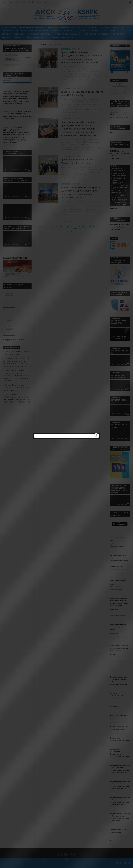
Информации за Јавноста (32, 27)
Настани (6, 38)
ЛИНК (112, 133)
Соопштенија (66, 49)
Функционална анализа (118, 841)
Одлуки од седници (87, 27)
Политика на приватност (41, 2)
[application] (17, 164)
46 (83, 227)
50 (90, 227)
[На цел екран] (29, 170)
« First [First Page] (42, 227)
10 (53, 227)
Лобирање (19, 34)
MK (72, 38)
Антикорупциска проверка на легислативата (105, 34)
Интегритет (68, 31)
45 (79, 227)
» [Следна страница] (68, 231)
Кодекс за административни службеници (116, 696)
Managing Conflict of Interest (14, 340)
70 (98, 227)
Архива (36, 38)
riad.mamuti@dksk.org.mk (119, 546)
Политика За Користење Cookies (20, 2)
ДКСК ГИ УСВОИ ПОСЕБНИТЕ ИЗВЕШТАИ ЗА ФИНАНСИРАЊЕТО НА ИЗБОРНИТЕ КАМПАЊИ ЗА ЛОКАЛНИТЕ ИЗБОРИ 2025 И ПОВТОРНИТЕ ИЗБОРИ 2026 (17, 400)
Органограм (114, 707)
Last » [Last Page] (72, 231)
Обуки (28, 38)
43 (72, 227)
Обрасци (6, 34)
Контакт (5, 2)
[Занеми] (26, 170)
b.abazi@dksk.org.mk (118, 589)
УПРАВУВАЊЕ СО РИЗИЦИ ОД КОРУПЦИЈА (45, 31)
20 (57, 227)
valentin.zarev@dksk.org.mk (120, 616)
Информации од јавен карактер (62, 27)
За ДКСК (12, 27)
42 (68, 227)
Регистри (104, 27)
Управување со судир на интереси (16, 310)
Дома (4, 27)
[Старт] (6, 170)
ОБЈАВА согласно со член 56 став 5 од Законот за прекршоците (120, 227)
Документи (118, 27)
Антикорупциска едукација (68, 34)
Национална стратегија (13, 31)
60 (94, 227)
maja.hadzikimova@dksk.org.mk (121, 569)
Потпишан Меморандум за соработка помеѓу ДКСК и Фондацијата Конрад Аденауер (17, 388)
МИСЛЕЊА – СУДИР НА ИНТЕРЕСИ (91, 31)
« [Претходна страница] (46, 227)
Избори (112, 31)
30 (61, 227)
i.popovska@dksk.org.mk (119, 637)
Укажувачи (16, 38)
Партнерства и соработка (39, 34)
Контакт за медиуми (60, 38)
